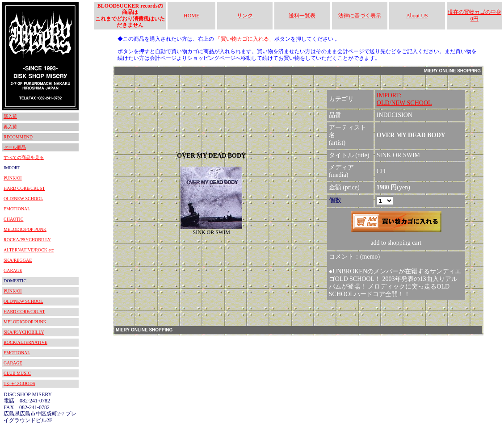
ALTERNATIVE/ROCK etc (29, 250)
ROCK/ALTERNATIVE (25, 342)
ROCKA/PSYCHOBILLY (27, 240)
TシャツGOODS (19, 383)
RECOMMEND (18, 137)
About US (417, 16)
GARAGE (13, 270)
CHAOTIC (13, 219)
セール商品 (15, 147)
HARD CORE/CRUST (24, 188)
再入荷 (10, 127)
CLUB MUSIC (17, 373)
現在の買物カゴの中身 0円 (475, 15)
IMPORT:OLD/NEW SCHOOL (404, 99)
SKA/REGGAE (18, 260)
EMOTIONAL (17, 209)
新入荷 (10, 116)
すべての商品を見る (24, 157)
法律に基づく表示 (360, 16)
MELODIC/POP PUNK (25, 229)
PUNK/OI (13, 178)
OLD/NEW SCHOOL (23, 199)
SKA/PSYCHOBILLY (24, 332)
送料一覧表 (302, 16)
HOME (191, 16)
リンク (245, 16)
